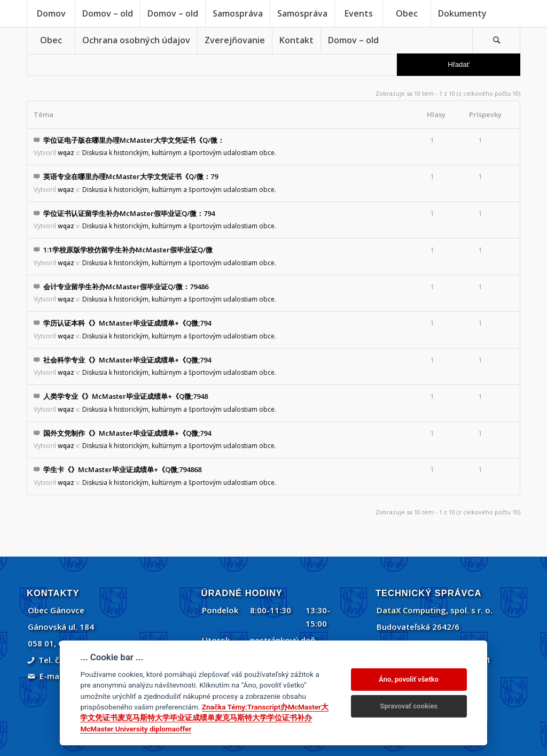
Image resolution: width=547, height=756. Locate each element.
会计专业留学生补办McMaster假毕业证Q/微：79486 (126, 287)
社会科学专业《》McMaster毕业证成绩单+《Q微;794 (127, 360)
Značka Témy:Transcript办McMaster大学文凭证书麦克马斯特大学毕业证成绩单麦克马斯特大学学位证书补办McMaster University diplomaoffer (204, 718)
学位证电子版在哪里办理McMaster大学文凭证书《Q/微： (134, 140)
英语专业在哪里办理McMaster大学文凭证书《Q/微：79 (131, 176)
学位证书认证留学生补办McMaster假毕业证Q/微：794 (129, 213)
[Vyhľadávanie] (496, 40)
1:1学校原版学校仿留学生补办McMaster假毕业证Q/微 (128, 250)
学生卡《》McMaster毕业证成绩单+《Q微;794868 (122, 469)
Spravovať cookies (409, 706)
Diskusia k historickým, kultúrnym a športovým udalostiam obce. (179, 153)
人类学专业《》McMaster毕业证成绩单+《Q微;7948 (126, 396)
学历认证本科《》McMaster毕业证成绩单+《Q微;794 (127, 323)
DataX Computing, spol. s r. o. (435, 610)
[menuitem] (51, 13)
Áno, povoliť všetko (409, 679)
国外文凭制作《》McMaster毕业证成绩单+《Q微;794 (127, 433)
